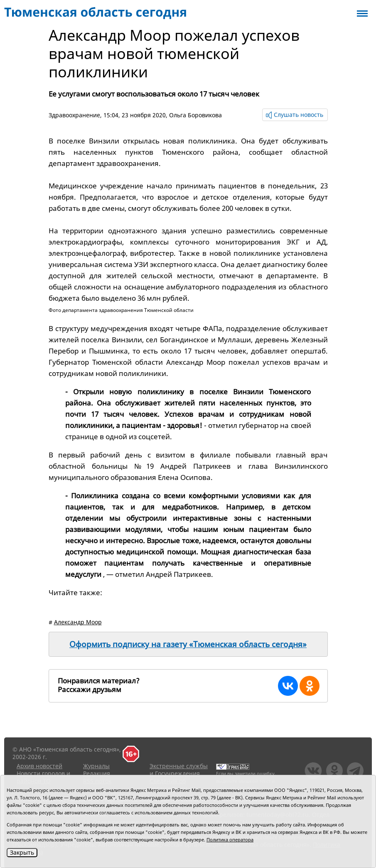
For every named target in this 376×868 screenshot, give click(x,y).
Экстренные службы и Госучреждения (179, 770)
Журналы (96, 766)
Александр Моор (78, 622)
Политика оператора (230, 840)
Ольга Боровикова (195, 115)
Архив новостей (39, 766)
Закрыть (22, 852)
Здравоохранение (74, 115)
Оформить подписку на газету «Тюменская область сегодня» (188, 644)
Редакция (97, 773)
